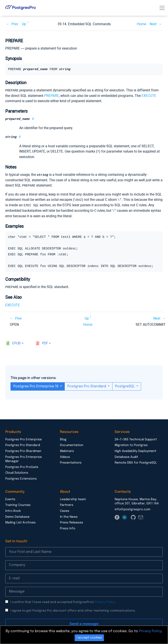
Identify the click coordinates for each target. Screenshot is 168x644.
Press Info (68, 527)
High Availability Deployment (135, 450)
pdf (45, 342)
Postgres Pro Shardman (23, 450)
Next (153, 24)
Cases (65, 510)
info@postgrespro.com (132, 508)
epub (16, 342)
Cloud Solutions (17, 471)
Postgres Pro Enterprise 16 (36, 385)
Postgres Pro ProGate (22, 466)
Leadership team (73, 498)
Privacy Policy (105, 601)
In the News (69, 516)
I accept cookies (89, 638)
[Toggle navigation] (162, 8)
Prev (15, 24)
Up (24, 24)
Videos (65, 456)
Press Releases (72, 521)
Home (142, 24)
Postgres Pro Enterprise (24, 438)
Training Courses (18, 504)
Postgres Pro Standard (87, 385)
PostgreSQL (125, 385)
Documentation (72, 444)
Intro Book (13, 510)
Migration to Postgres (131, 444)
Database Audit (126, 456)
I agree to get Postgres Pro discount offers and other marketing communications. (73, 609)
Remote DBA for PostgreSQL (136, 461)
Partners (67, 504)
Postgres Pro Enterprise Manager (24, 458)
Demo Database (17, 516)
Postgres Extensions (21, 477)
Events (10, 498)
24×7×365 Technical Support (136, 438)
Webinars (67, 450)
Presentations (71, 461)
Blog (63, 438)
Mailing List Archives (20, 521)
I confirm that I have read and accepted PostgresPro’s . (63, 601)
